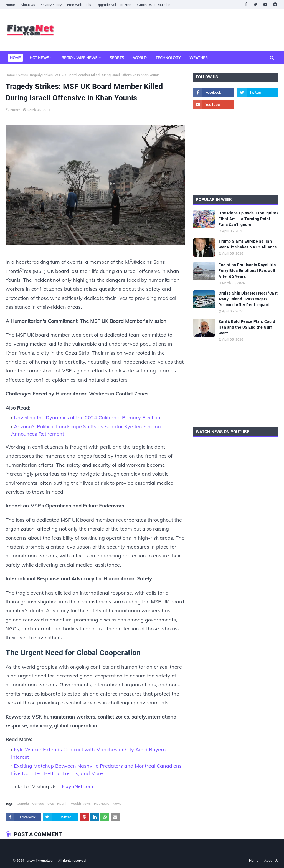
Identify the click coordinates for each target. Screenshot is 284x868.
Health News (81, 804)
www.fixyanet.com (41, 860)
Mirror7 (15, 110)
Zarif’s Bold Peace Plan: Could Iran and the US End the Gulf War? (247, 327)
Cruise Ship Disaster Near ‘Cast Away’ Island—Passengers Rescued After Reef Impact (248, 299)
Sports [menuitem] (117, 58)
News (22, 75)
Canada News (43, 804)
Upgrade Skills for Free (114, 5)
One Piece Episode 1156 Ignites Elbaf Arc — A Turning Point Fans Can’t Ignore (248, 219)
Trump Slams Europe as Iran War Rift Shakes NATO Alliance (248, 244)
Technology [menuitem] (168, 58)
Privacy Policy (51, 5)
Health (62, 804)
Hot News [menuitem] (39, 58)
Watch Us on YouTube (154, 5)
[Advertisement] (236, 152)
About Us (28, 5)
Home (10, 5)
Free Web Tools (79, 5)
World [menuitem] (140, 58)
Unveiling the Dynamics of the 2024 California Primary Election (87, 417)
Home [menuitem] (15, 58)
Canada (23, 804)
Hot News (102, 804)
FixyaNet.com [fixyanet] (78, 786)
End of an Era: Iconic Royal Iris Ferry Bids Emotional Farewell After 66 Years (247, 271)
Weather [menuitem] (199, 58)
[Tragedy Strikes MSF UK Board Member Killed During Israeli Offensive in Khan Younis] (95, 186)
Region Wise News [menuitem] (79, 58)
